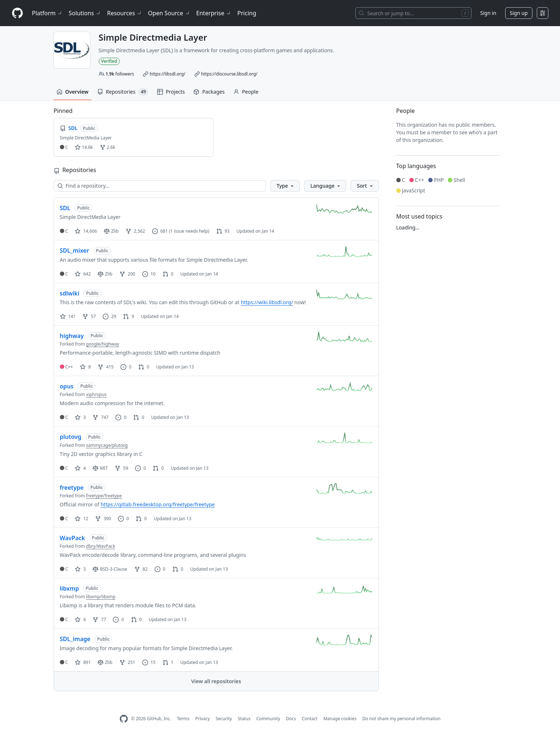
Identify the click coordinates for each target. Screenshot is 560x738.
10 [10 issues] (149, 274)
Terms (183, 719)
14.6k (84, 147)
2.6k (107, 147)
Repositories (123, 92)
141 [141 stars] (68, 316)
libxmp (70, 588)
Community (268, 719)
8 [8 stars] (85, 367)
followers (120, 74)
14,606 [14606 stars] (86, 231)
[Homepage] (17, 13)
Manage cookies (340, 719)
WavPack (73, 538)
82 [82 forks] (141, 569)
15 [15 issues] (149, 662)
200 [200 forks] (127, 274)
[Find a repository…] (160, 186)
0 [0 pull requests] (168, 274)
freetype (72, 488)
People (246, 92)
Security (224, 719)
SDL (65, 208)
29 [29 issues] (109, 316)
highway (72, 336)
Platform (47, 13)
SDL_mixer (75, 250)
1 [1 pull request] (168, 662)
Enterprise (214, 13)
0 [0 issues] (126, 367)
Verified (109, 61)
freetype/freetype (104, 496)
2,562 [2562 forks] (135, 231)
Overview (73, 92)
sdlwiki (70, 293)
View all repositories (216, 681)
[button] (285, 186)
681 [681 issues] (160, 231)
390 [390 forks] (103, 519)
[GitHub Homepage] (124, 719)
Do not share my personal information (401, 719)
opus (67, 386)
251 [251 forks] (127, 662)
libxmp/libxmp (101, 597)
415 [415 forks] (106, 367)
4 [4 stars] (80, 468)
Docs (291, 719)
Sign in (488, 13)
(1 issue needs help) (189, 231)
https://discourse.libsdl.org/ (229, 74)
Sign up (519, 13)
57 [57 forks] (89, 316)
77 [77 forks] (99, 619)
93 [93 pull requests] (223, 231)
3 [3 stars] (80, 417)
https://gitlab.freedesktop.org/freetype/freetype (158, 504)
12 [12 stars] (81, 519)
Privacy (203, 719)
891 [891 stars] (83, 662)
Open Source (169, 13)
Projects (171, 92)
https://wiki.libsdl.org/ (267, 302)
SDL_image (75, 639)
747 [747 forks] (101, 417)
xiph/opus (96, 394)
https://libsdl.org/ (167, 74)
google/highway (103, 344)
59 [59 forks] (121, 468)
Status (244, 719)
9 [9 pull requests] (128, 316)
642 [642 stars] (83, 274)
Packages (209, 92)
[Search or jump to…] (413, 13)
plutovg (71, 437)
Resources (125, 13)
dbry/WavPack (101, 546)
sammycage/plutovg (107, 445)
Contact (309, 719)
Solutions (85, 13)
